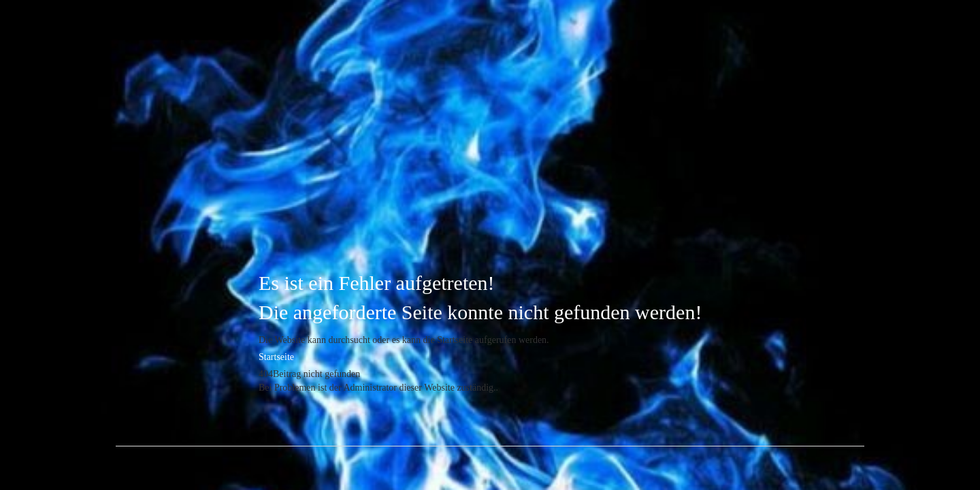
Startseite (276, 357)
